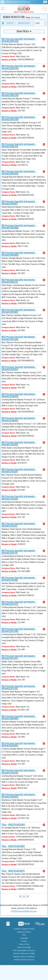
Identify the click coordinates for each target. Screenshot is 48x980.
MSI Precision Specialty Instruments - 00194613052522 (19, 603)
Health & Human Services (24, 960)
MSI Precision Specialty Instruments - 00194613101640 (19, 772)
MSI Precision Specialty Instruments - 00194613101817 (19, 525)
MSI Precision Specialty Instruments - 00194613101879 (19, 471)
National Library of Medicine (18, 2)
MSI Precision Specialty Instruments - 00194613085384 (19, 67)
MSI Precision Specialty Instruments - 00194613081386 (19, 338)
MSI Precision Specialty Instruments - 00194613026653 (19, 796)
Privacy (24, 941)
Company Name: (8, 56)
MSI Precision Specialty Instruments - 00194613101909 (19, 444)
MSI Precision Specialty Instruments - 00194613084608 (19, 254)
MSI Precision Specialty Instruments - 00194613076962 (19, 311)
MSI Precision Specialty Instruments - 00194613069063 (19, 718)
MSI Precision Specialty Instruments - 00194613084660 (19, 227)
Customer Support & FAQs (24, 929)
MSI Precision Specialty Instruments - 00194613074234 (19, 657)
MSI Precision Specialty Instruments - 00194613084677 (19, 203)
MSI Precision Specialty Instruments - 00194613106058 (19, 395)
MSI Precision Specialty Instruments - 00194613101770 (19, 552)
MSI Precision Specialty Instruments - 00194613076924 (19, 368)
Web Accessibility (24, 947)
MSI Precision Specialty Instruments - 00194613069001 (19, 745)
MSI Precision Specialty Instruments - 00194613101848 (19, 498)
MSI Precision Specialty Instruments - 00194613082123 (19, 281)
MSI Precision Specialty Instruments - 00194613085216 (19, 146)
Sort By (10, 23)
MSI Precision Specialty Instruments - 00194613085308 (19, 118)
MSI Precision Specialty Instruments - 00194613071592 (19, 687)
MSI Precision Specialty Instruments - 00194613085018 (19, 173)
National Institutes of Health (24, 953)
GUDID (24, 9)
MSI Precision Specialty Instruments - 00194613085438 (19, 40)
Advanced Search (24, 932)
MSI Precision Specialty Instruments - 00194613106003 (19, 419)
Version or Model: (9, 59)
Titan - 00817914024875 (13, 871)
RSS (24, 935)
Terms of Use (24, 944)
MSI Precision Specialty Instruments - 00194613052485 (19, 630)
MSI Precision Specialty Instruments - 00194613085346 (19, 94)
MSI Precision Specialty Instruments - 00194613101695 (19, 579)
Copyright (24, 938)
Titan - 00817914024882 (13, 846)
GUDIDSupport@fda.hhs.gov (24, 911)
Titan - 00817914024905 (13, 825)
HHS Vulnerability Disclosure (24, 950)
